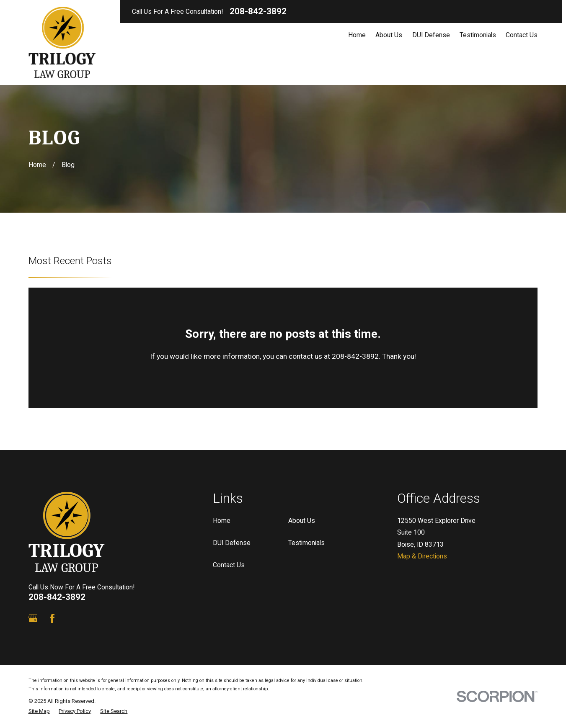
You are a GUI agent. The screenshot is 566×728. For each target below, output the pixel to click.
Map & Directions (422, 556)
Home (222, 521)
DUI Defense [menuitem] (431, 35)
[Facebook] (52, 618)
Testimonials (306, 543)
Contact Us (229, 565)
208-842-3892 (258, 12)
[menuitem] (39, 711)
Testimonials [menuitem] (478, 35)
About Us (302, 521)
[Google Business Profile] (33, 618)
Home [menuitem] (357, 35)
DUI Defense (232, 543)
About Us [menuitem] (389, 35)
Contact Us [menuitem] (522, 35)
